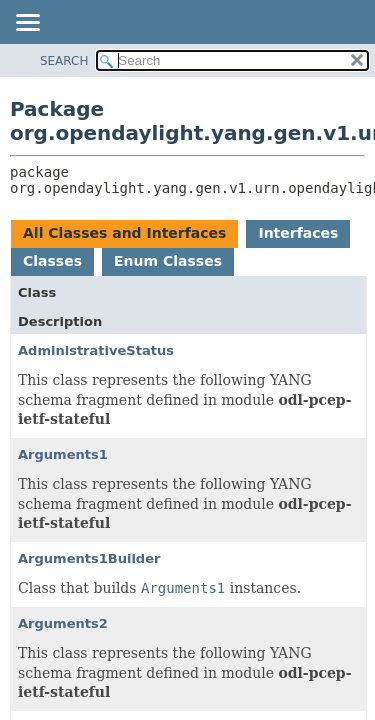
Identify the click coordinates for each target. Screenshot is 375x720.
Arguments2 (63, 623)
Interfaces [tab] (298, 233)
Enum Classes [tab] (168, 261)
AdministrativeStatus (96, 350)
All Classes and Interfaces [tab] (124, 233)
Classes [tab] (52, 261)
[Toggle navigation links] (27, 24)
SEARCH (64, 61)
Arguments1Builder (89, 558)
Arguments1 (63, 454)
